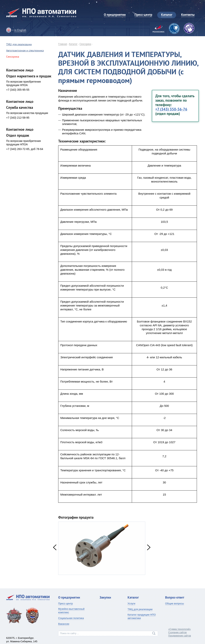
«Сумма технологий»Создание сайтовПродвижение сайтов (180, 632)
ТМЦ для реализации (19, 44)
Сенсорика (85, 44)
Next (149, 547)
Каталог (73, 44)
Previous (55, 547)
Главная (63, 44)
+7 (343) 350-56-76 (171, 109)
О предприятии (69, 597)
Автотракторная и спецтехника (25, 50)
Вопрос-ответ (175, 597)
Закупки (105, 597)
